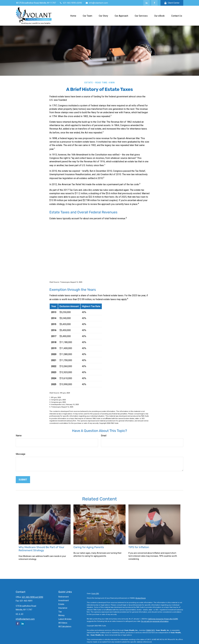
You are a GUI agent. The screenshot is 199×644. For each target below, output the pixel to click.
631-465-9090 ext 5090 (32, 597)
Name (19, 436)
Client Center (172, 3)
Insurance (63, 608)
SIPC (153, 630)
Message (21, 454)
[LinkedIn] (147, 3)
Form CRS (95, 594)
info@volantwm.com (97, 3)
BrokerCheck (141, 598)
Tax (60, 612)
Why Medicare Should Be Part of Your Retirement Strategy (41, 549)
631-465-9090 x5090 (71, 3)
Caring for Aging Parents (89, 547)
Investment (64, 600)
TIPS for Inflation (139, 547)
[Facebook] (154, 3)
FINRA (148, 630)
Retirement (64, 597)
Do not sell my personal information (155, 621)
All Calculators (65, 627)
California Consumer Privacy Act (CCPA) (163, 619)
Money (61, 615)
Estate (61, 604)
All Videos (63, 623)
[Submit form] (23, 480)
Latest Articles (65, 619)
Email (104, 436)
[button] (73, 16)
